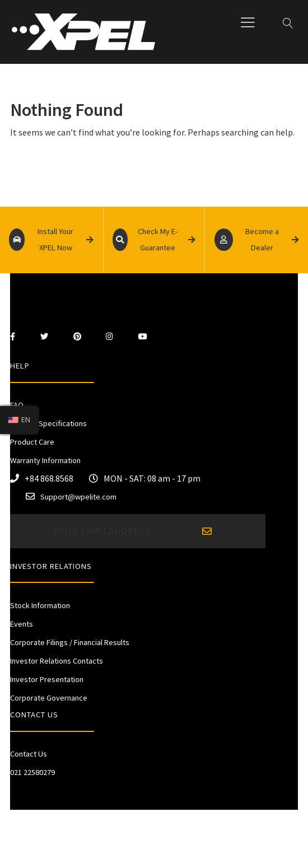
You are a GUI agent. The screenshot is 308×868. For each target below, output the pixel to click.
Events (22, 624)
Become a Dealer (257, 240)
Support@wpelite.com (78, 497)
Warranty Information (45, 460)
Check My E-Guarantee (154, 240)
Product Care (32, 442)
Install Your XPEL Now (52, 240)
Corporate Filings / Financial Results (70, 642)
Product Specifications (48, 423)
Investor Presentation (47, 679)
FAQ (17, 405)
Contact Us (29, 754)
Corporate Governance (49, 698)
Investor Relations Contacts (57, 661)
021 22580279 (32, 772)
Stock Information (40, 605)
